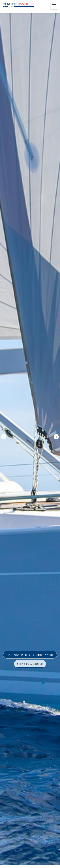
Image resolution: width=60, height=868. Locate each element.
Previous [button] (4, 437)
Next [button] (56, 437)
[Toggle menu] (54, 6)
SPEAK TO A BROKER (30, 664)
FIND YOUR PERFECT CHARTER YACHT (30, 655)
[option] (30, 434)
